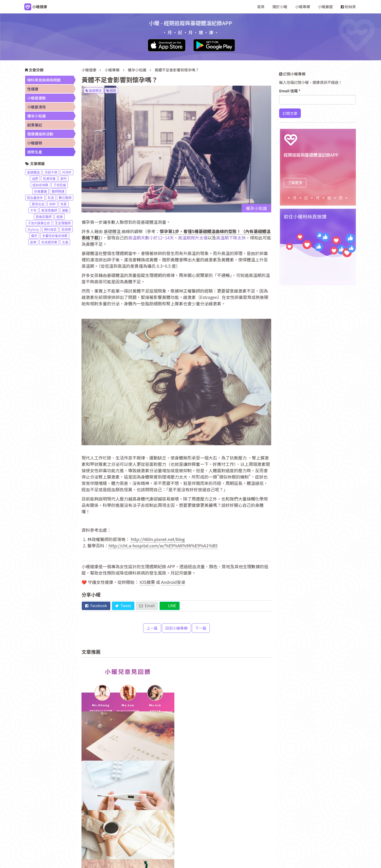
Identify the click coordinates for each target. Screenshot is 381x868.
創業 (33, 242)
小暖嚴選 (325, 7)
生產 (65, 242)
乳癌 (51, 197)
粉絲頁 (348, 7)
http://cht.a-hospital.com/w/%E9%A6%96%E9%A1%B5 (163, 546)
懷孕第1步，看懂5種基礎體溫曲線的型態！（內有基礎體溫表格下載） (176, 234)
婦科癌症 (50, 229)
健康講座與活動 (40, 134)
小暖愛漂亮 (37, 107)
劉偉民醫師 (44, 217)
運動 (65, 210)
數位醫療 (65, 197)
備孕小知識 (137, 70)
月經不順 (51, 172)
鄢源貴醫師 (49, 210)
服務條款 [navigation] (202, 831)
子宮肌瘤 (60, 185)
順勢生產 (35, 152)
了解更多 (295, 183)
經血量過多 (35, 197)
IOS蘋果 (147, 582)
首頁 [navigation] (261, 7)
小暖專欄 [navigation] (303, 7)
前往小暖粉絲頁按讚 (305, 216)
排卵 (111, 90)
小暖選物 (35, 143)
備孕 (34, 236)
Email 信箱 (290, 91)
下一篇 (201, 628)
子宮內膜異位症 (39, 223)
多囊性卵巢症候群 (55, 236)
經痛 (60, 217)
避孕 (63, 178)
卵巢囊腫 (40, 191)
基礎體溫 (94, 90)
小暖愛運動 (37, 98)
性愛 (63, 204)
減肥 (35, 178)
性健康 (33, 89)
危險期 (66, 229)
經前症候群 (40, 185)
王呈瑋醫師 (63, 223)
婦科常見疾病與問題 (44, 80)
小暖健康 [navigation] (135, 831)
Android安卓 (173, 582)
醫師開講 (58, 191)
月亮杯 (67, 172)
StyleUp (33, 229)
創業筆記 (35, 125)
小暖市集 (246, 831)
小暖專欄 (112, 70)
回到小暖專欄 (176, 628)
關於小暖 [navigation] (280, 7)
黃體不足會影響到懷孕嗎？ (177, 70)
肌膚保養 (49, 178)
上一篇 (152, 628)
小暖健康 (89, 70)
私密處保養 (49, 242)
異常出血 (38, 204)
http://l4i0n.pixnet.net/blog (158, 539)
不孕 (33, 210)
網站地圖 (224, 831)
